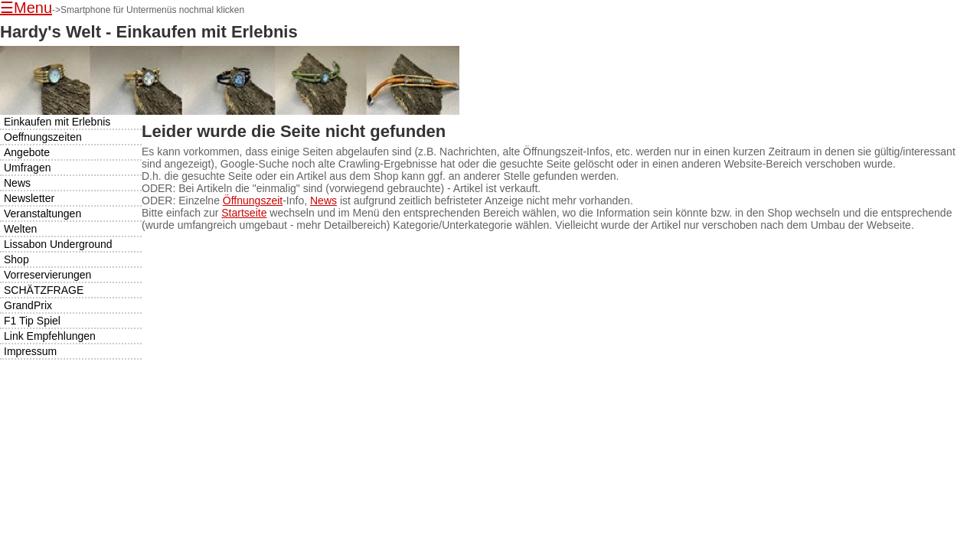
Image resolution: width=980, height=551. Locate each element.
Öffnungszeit (253, 201)
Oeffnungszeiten (43, 137)
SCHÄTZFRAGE (44, 290)
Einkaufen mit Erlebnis (57, 122)
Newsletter (29, 198)
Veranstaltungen (42, 214)
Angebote (27, 152)
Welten (20, 229)
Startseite (244, 213)
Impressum (30, 351)
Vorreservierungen (47, 275)
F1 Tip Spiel (32, 321)
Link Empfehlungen (50, 336)
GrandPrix (28, 305)
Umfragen (27, 168)
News (323, 201)
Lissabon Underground (58, 244)
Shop (16, 259)
